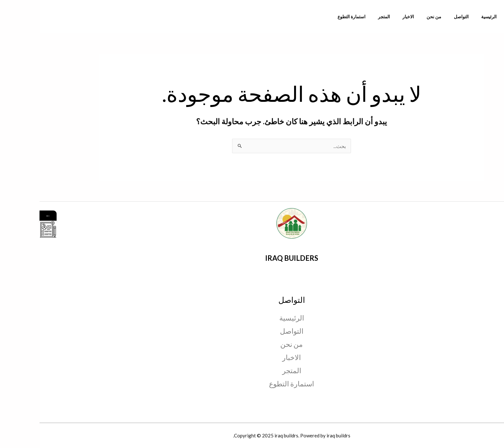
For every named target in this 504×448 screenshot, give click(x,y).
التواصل (427, 17)
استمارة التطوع (330, 17)
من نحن (403, 17)
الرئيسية (451, 17)
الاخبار (380, 17)
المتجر (359, 17)
